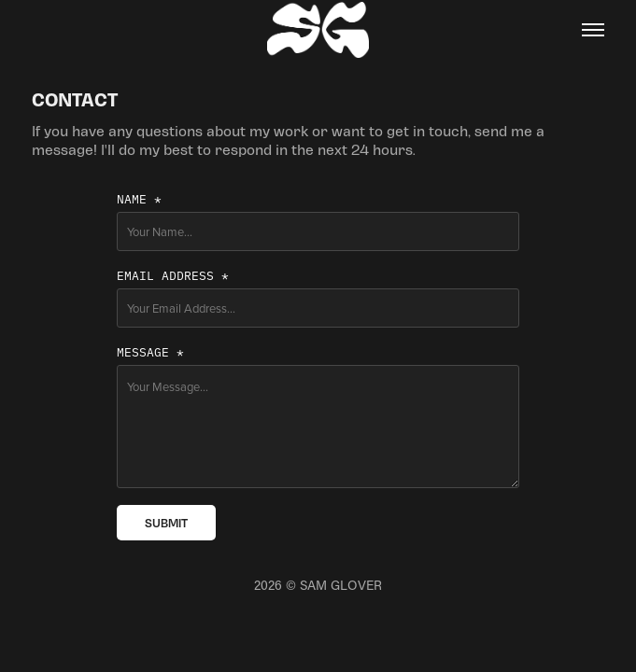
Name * (139, 198)
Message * (150, 351)
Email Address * (173, 274)
